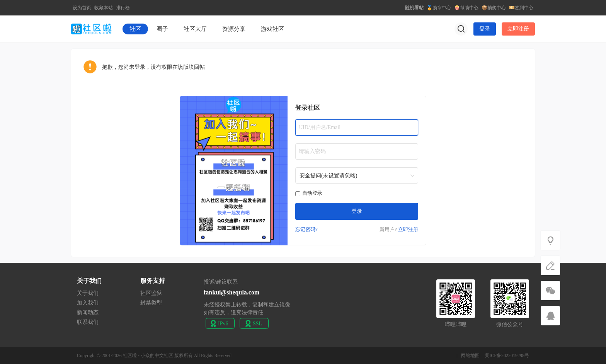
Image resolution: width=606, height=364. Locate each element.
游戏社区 (272, 29)
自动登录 (309, 193)
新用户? (388, 229)
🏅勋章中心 (439, 8)
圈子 (162, 29)
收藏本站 (104, 8)
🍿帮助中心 (466, 8)
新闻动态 (88, 312)
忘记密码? (306, 229)
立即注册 (518, 29)
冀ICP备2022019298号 (507, 355)
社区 (135, 29)
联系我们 (88, 322)
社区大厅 (195, 29)
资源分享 (234, 29)
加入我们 (88, 303)
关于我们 (88, 293)
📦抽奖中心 (494, 8)
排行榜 (123, 8)
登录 (485, 29)
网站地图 (470, 355)
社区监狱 (151, 293)
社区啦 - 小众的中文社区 (148, 355)
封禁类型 (151, 303)
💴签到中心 (521, 8)
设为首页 (82, 8)
